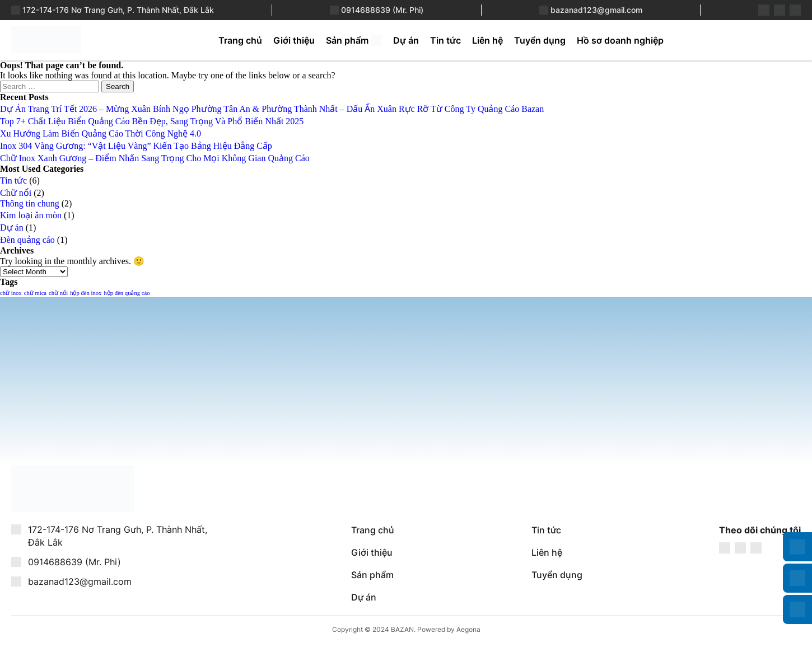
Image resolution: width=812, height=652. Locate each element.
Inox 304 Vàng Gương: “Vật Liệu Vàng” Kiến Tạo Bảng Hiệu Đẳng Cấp (136, 146)
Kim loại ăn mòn (31, 215)
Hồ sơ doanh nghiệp (620, 40)
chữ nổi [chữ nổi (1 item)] (58, 293)
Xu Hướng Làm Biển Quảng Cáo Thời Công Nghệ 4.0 (101, 133)
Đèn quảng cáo (27, 240)
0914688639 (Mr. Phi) (382, 10)
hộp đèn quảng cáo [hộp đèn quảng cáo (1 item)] (127, 293)
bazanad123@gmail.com (596, 10)
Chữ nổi (16, 193)
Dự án (406, 40)
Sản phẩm (347, 40)
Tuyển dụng (540, 40)
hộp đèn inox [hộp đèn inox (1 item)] (86, 293)
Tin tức (445, 40)
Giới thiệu (294, 40)
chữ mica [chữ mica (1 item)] (35, 293)
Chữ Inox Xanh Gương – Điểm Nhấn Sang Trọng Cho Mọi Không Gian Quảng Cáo (155, 158)
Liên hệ (487, 40)
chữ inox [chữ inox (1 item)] (11, 293)
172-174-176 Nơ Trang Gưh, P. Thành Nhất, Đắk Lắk (118, 10)
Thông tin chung (30, 203)
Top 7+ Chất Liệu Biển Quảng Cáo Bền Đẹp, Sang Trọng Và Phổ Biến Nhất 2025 (152, 121)
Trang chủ (240, 40)
